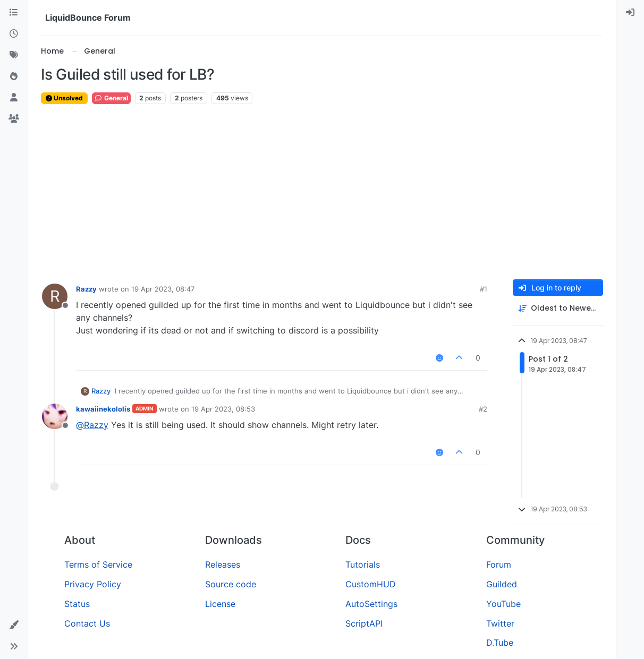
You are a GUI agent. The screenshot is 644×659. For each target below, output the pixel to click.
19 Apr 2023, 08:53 (223, 409)
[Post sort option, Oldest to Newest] (558, 308)
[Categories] (14, 13)
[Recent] (14, 34)
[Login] (630, 13)
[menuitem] (630, 13)
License (220, 604)
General (111, 98)
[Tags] (14, 55)
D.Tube (500, 643)
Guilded (502, 584)
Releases (223, 564)
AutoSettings (371, 604)
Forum (499, 564)
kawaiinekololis (103, 409)
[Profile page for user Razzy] (55, 296)
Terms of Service (98, 564)
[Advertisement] (322, 192)
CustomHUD (371, 584)
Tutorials (363, 564)
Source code (231, 584)
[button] (14, 625)
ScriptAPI (364, 623)
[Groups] (14, 119)
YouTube (503, 604)
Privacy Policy (93, 584)
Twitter (500, 623)
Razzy (86, 289)
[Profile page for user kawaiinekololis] (55, 416)
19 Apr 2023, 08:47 (163, 289)
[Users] (14, 98)
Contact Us (87, 623)
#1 (484, 289)
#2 (483, 409)
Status (77, 604)
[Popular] (14, 76)
